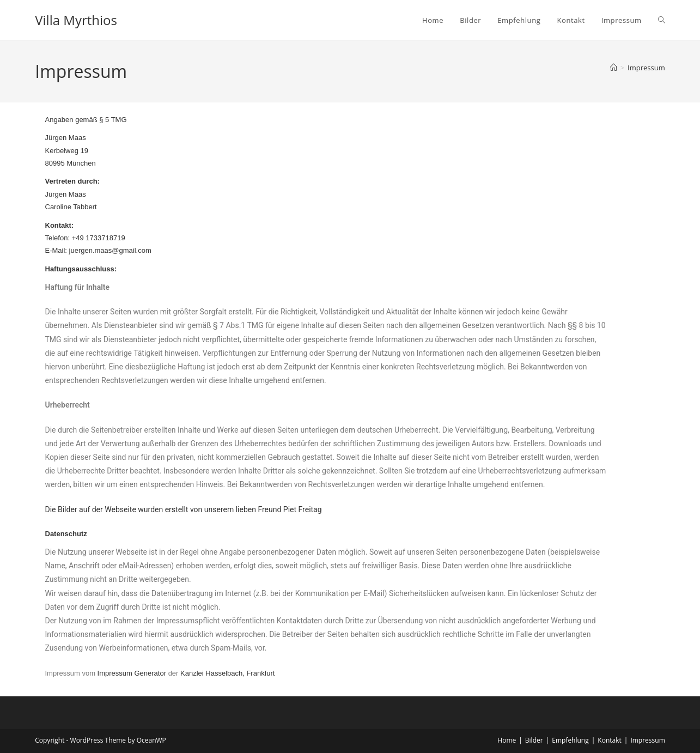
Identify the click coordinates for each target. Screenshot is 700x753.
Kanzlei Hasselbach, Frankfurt (227, 673)
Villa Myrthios (76, 20)
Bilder (534, 740)
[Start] (614, 68)
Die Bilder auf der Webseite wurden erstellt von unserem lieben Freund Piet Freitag (184, 509)
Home (507, 740)
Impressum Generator (132, 673)
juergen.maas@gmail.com (110, 250)
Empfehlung (570, 740)
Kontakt (609, 740)
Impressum (646, 68)
